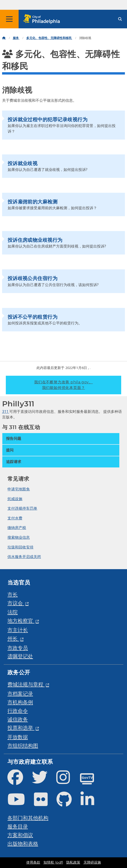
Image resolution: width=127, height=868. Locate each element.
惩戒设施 (15, 499)
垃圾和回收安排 (20, 547)
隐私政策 (73, 862)
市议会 (16, 603)
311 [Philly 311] (6, 411)
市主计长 (18, 630)
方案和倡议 (20, 835)
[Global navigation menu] (9, 19)
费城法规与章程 (26, 684)
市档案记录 (20, 693)
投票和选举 (21, 728)
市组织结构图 (23, 746)
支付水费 (15, 518)
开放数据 (18, 737)
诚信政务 (18, 719)
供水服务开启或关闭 (24, 557)
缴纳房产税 (17, 528)
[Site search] (120, 19)
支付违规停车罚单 (22, 508)
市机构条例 (20, 702)
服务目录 (18, 826)
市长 (13, 594)
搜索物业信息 (19, 537)
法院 (13, 612)
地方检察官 (21, 621)
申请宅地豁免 (19, 489)
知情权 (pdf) (53, 862)
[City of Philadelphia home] (43, 19)
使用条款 (33, 862)
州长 (13, 638)
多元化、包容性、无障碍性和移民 (49, 38)
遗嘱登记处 (20, 656)
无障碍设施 (92, 862)
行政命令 (18, 711)
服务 (16, 38)
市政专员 (18, 648)
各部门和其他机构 (28, 818)
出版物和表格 (23, 844)
